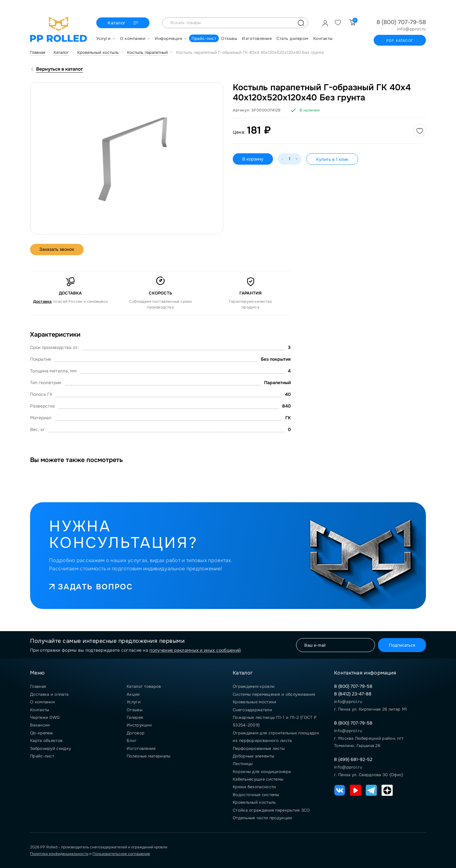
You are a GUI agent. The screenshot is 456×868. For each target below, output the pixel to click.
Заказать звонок (57, 250)
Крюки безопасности (254, 787)
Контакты (40, 710)
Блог (132, 741)
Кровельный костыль (254, 802)
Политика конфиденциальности (59, 854)
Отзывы (135, 710)
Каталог (124, 23)
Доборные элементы (253, 756)
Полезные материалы (149, 756)
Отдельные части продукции (263, 818)
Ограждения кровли (254, 686)
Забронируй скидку (51, 748)
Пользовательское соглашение (121, 854)
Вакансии (40, 725)
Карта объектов (46, 741)
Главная (38, 686)
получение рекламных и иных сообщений (195, 650)
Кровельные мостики (254, 702)
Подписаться (402, 645)
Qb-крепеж (42, 733)
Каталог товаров (144, 686)
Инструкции (139, 725)
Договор (136, 733)
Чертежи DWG (45, 717)
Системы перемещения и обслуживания (274, 694)
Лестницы (243, 764)
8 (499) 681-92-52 (353, 759)
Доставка (43, 301)
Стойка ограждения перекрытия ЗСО (271, 810)
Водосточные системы (256, 795)
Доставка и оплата (49, 694)
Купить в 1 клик (332, 159)
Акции (133, 694)
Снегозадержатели (252, 710)
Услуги (134, 702)
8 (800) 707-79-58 (401, 22)
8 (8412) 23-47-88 (353, 694)
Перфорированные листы (259, 748)
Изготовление (141, 748)
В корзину (253, 159)
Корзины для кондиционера (262, 772)
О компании (42, 702)
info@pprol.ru (412, 29)
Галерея (135, 717)
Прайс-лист (42, 756)
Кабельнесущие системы (258, 779)
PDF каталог (400, 41)
